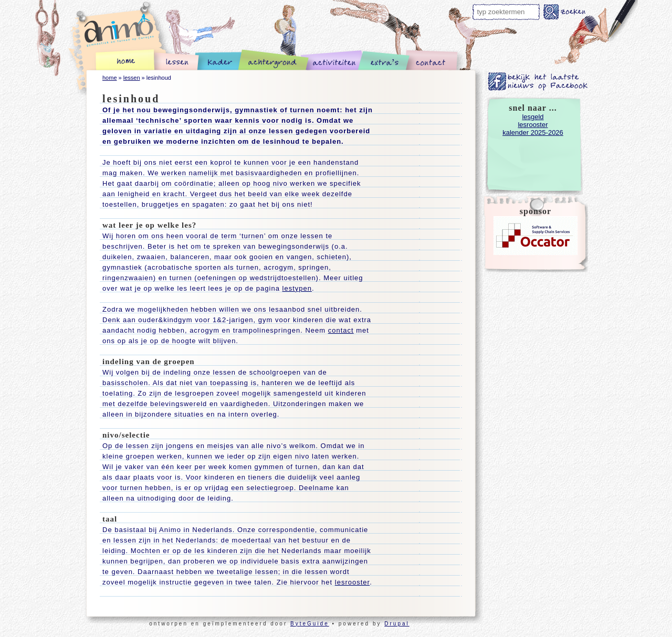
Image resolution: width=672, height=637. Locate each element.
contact (341, 330)
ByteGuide (310, 624)
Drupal (397, 624)
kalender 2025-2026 (533, 132)
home (110, 78)
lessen (132, 78)
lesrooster (352, 582)
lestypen (297, 288)
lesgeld (533, 117)
